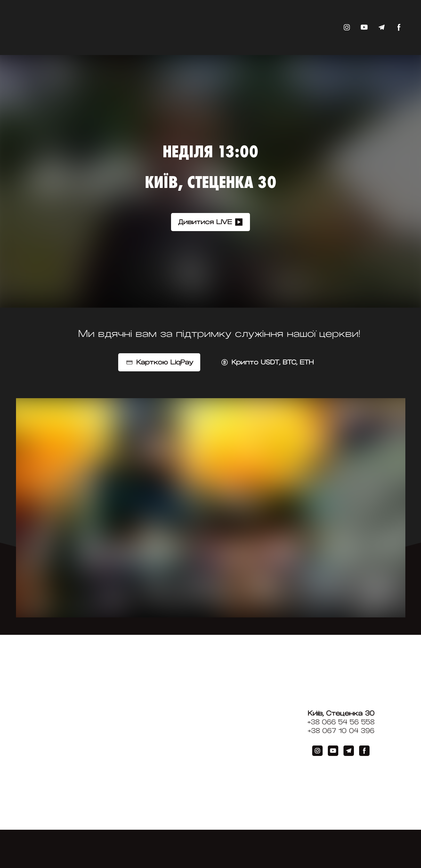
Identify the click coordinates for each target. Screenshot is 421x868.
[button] (347, 27)
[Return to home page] (66, 27)
